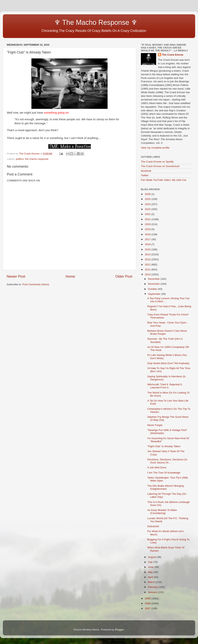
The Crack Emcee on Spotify (157, 162)
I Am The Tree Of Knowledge (164, 473)
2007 (148, 608)
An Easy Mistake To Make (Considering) (162, 512)
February (153, 587)
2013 (148, 259)
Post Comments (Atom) (36, 284)
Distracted (153, 526)
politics (20, 159)
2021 (148, 219)
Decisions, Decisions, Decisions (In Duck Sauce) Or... (167, 461)
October (153, 289)
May (151, 572)
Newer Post (16, 276)
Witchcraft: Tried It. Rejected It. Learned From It (165, 386)
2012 (148, 265)
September (155, 294)
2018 (148, 234)
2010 (148, 274)
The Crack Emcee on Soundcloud (160, 166)
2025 (148, 199)
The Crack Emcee (173, 55)
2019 (148, 229)
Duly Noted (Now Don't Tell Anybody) (168, 363)
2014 (148, 254)
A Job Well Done (157, 467)
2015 (148, 249)
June (151, 567)
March (152, 582)
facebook (146, 171)
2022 (148, 214)
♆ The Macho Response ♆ (73, 22)
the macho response (37, 159)
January (153, 592)
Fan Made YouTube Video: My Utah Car (164, 180)
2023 (148, 209)
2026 (148, 194)
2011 (148, 269)
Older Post (124, 276)
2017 (148, 239)
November (154, 284)
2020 (148, 224)
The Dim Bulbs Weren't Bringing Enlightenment (166, 487)
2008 (148, 603)
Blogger (119, 630)
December (154, 279)
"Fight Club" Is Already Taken (164, 446)
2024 (148, 204)
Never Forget (155, 425)
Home (70, 276)
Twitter (145, 175)
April (151, 577)
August (152, 557)
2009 (148, 598)
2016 (148, 244)
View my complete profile (155, 148)
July (151, 562)
